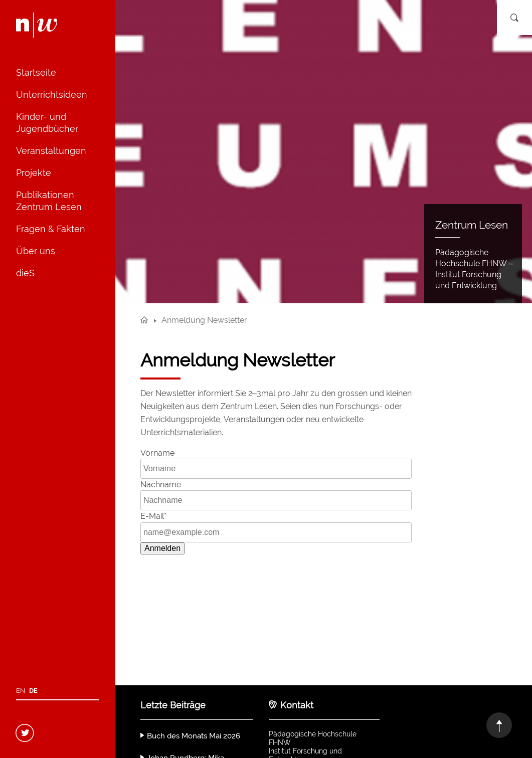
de (33, 691)
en (21, 691)
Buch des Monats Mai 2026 (194, 736)
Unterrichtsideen (52, 94)
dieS (25, 273)
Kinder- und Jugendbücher (47, 123)
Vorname (157, 453)
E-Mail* (153, 516)
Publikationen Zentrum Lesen (49, 201)
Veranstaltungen (51, 151)
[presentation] (217, 582)
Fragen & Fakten (51, 229)
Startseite (36, 72)
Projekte (34, 173)
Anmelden (162, 548)
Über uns (36, 251)
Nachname (161, 485)
